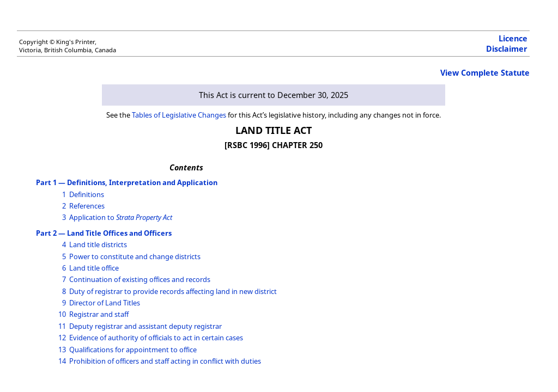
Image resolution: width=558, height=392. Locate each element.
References (87, 206)
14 (62, 361)
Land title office (94, 268)
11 (62, 326)
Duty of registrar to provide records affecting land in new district (173, 291)
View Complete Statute (485, 73)
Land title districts (98, 244)
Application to (121, 217)
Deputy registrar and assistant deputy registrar (145, 326)
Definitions (87, 194)
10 (62, 314)
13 (62, 350)
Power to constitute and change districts (135, 256)
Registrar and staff (99, 314)
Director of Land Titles (105, 303)
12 (62, 338)
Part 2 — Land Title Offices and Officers (104, 233)
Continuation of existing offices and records (140, 279)
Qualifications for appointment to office (133, 350)
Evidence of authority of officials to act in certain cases (156, 338)
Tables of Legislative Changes (179, 115)
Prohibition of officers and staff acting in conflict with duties (165, 361)
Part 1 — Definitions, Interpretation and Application (127, 182)
